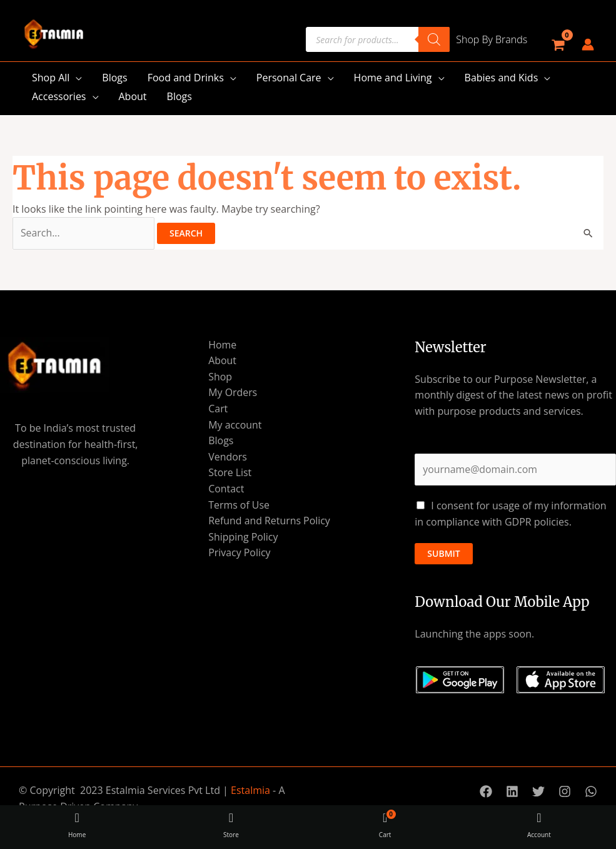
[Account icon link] (588, 44)
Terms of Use (238, 505)
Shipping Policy (243, 537)
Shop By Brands (492, 39)
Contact (225, 489)
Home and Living (393, 78)
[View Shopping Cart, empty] (558, 45)
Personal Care (289, 78)
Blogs (114, 78)
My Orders (232, 393)
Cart (217, 409)
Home (222, 345)
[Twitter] (538, 792)
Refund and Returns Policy (269, 521)
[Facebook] (486, 792)
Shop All (51, 78)
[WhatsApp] (591, 792)
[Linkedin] (512, 792)
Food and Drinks (186, 78)
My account (235, 425)
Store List (230, 473)
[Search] (434, 39)
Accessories (59, 96)
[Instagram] (565, 792)
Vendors (227, 457)
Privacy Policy (239, 553)
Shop (220, 377)
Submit (443, 553)
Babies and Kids (502, 78)
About (133, 96)
